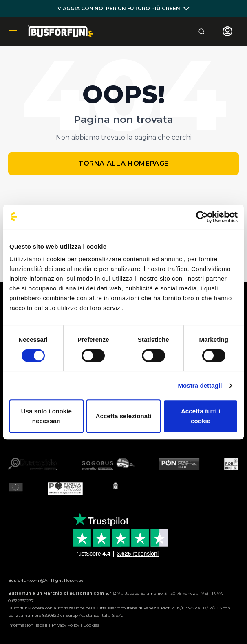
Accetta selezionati (124, 416)
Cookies (91, 625)
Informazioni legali (28, 625)
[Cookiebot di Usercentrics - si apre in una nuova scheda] (202, 217)
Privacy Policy (65, 625)
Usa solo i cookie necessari (46, 416)
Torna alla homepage (123, 163)
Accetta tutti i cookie (201, 416)
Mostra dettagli (200, 385)
